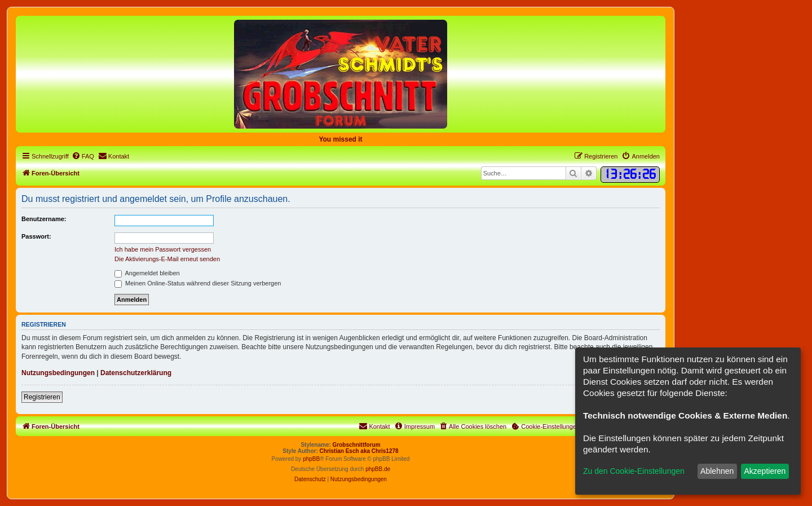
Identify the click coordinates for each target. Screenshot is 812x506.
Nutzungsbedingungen (58, 373)
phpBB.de (378, 469)
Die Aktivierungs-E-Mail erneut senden (167, 259)
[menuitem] (83, 156)
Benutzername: (44, 219)
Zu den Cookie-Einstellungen (634, 471)
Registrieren (42, 397)
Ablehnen (717, 471)
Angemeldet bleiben (147, 273)
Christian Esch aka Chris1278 (359, 451)
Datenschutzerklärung (136, 373)
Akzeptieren (765, 471)
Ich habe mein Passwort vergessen (163, 249)
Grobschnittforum (357, 445)
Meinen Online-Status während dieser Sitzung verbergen (198, 283)
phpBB (311, 459)
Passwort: (36, 236)
